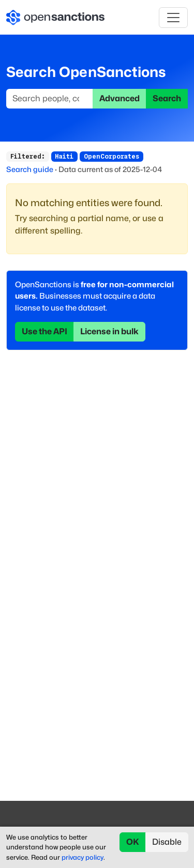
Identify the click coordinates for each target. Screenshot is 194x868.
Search (167, 98)
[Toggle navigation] (173, 18)
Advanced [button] (120, 98)
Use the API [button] (44, 331)
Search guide (30, 169)
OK (133, 842)
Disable (167, 842)
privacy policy (83, 857)
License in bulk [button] (109, 331)
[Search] (50, 99)
